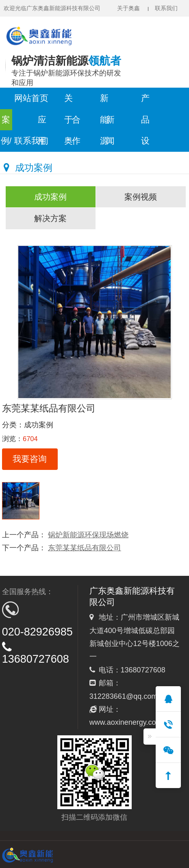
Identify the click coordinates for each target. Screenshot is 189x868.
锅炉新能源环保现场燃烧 (88, 535)
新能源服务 (104, 101)
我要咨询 (30, 459)
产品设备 (145, 101)
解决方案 (50, 218)
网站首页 (31, 98)
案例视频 (141, 197)
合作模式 (76, 123)
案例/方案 (6, 123)
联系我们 (166, 8)
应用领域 (42, 123)
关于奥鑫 (128, 8)
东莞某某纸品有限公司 (85, 548)
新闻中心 (110, 123)
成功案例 (50, 197)
